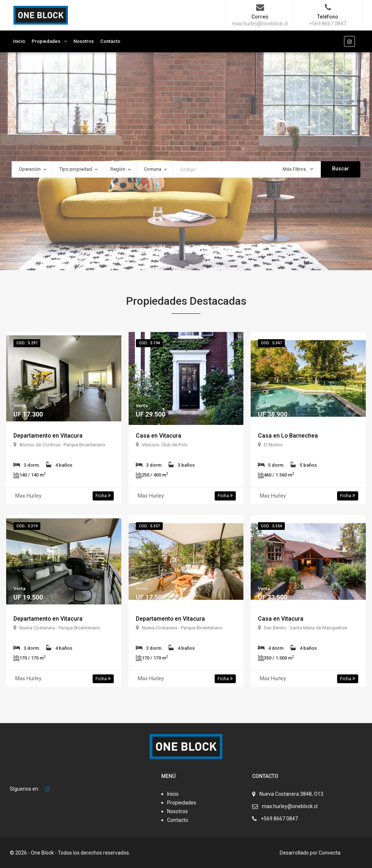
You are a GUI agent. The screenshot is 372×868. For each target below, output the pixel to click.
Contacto (110, 41)
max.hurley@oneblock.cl (290, 806)
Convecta (329, 853)
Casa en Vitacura (159, 436)
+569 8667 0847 (279, 819)
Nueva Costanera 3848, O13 (291, 794)
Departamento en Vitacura (48, 436)
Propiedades (46, 41)
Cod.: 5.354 (271, 526)
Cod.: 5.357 (149, 526)
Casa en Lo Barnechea (288, 436)
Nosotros (84, 41)
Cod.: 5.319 (27, 526)
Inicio (19, 41)
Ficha (103, 496)
